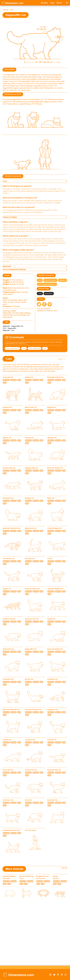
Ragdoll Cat (52, 407)
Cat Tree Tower (31, 830)
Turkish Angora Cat (55, 528)
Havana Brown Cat (54, 770)
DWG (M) (13, 380)
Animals (6, 10)
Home (40, 294)
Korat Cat (28, 800)
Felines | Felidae (50, 280)
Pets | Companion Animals (47, 284)
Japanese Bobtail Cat (55, 589)
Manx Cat (51, 498)
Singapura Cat (53, 709)
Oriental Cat (52, 740)
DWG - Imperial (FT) (12, 348)
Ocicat (50, 558)
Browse (44, 3)
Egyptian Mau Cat (31, 468)
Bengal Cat (29, 377)
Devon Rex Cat (8, 770)
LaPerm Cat (7, 740)
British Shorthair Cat (55, 468)
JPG (45, 348)
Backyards (49, 294)
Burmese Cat (30, 558)
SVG (24, 348)
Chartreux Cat (8, 800)
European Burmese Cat (11, 830)
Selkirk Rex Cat (8, 649)
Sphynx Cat (7, 438)
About (59, 3)
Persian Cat (29, 438)
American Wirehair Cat (11, 709)
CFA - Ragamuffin (10, 328)
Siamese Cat (7, 407)
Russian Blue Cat (9, 468)
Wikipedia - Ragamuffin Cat (13, 326)
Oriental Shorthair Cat (33, 709)
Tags (52, 3)
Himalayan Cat (8, 498)
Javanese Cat (30, 740)
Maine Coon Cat (31, 407)
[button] (61, 359)
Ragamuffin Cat (31, 649)
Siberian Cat (52, 438)
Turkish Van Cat (31, 770)
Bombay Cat (29, 498)
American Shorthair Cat (11, 528)
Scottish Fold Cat (9, 619)
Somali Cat (51, 619)
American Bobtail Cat (55, 649)
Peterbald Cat (52, 679)
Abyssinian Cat (31, 528)
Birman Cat (29, 679)
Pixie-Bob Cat (52, 800)
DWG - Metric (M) (34, 348)
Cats (12, 10)
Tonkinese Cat (8, 679)
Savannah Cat (8, 377)
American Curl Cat (32, 619)
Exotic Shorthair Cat (32, 589)
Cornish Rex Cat (9, 558)
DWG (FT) (6, 380)
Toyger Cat (7, 589)
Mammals (63, 280)
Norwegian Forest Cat (55, 377)
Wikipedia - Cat (8, 330)
